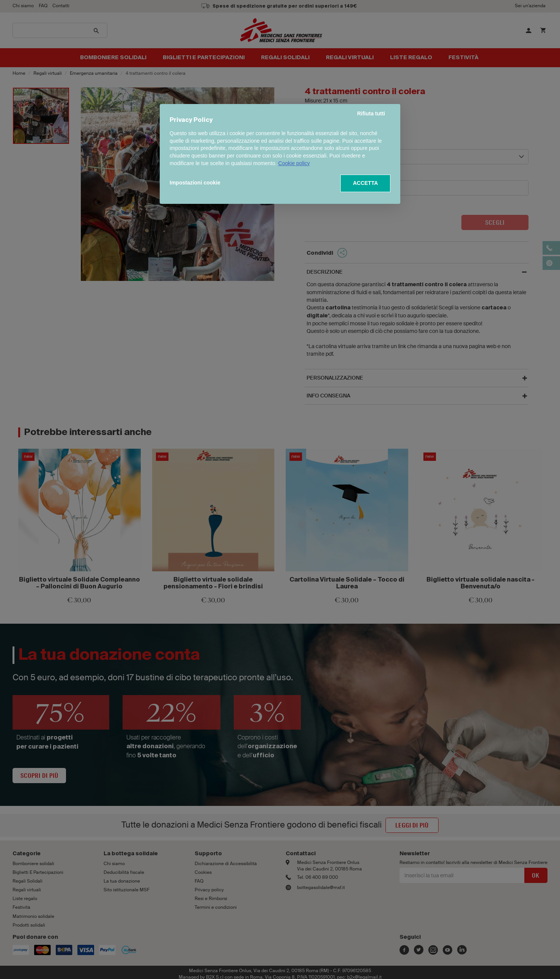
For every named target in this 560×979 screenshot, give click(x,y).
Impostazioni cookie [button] (195, 183)
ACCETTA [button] (365, 183)
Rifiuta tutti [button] (371, 114)
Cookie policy (294, 163)
